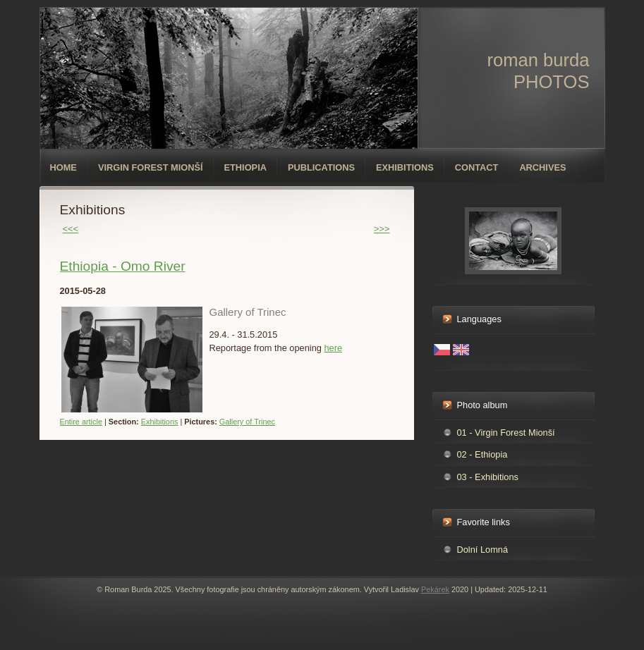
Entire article (81, 422)
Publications (321, 167)
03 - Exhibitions (488, 477)
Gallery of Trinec (247, 422)
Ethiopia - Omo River (123, 266)
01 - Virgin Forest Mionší (506, 433)
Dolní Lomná (483, 550)
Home (63, 167)
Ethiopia (245, 167)
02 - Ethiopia (482, 454)
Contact (477, 167)
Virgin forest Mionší (151, 167)
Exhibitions (405, 167)
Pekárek (435, 589)
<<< (71, 229)
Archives (542, 167)
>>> (382, 229)
